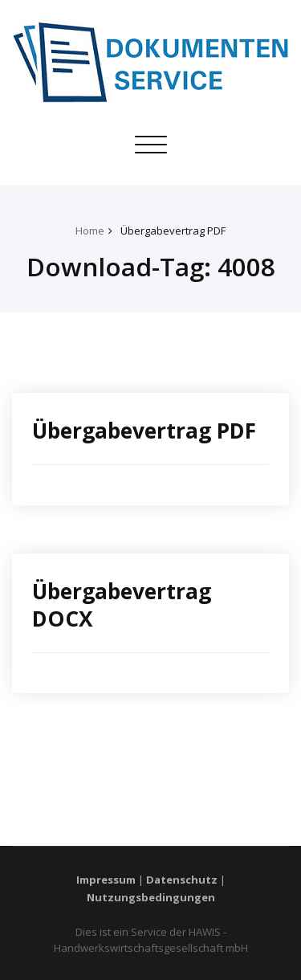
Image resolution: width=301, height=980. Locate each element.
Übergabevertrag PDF (173, 231)
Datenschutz (182, 880)
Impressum (106, 880)
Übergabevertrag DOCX (122, 605)
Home (90, 231)
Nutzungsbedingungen (151, 897)
